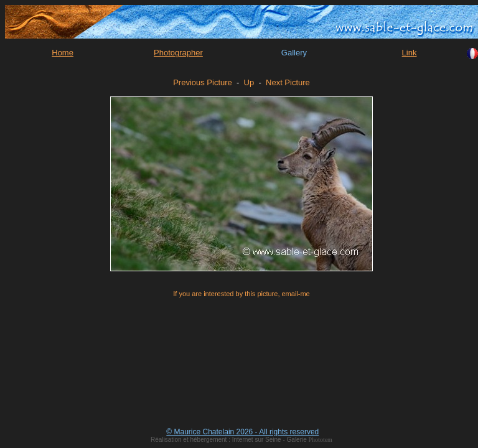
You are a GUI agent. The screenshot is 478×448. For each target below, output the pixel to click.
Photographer (178, 53)
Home (63, 53)
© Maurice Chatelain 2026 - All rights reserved (242, 432)
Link (410, 53)
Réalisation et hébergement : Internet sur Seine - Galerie (229, 440)
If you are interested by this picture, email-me (241, 294)
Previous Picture (203, 82)
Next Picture (288, 82)
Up (249, 82)
